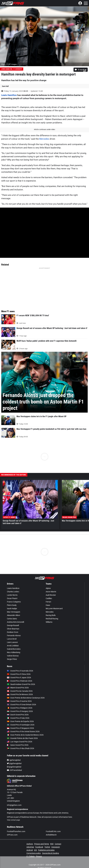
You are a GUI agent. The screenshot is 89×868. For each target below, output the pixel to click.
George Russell (13, 625)
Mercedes (44, 139)
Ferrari (48, 602)
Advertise (30, 847)
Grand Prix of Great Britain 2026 (22, 705)
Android (30, 850)
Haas (48, 605)
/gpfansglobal (14, 760)
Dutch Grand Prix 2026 (18, 715)
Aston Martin (51, 592)
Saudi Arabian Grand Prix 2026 (21, 684)
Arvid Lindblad (13, 646)
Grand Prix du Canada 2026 (20, 691)
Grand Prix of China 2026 (19, 674)
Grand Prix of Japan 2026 (19, 678)
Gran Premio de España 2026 (20, 721)
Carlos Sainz (12, 619)
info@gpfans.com (14, 805)
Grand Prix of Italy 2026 (18, 718)
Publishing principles (46, 850)
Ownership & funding (51, 853)
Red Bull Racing (52, 619)
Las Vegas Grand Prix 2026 (20, 742)
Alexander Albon (13, 615)
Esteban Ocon (13, 632)
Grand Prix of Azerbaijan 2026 (21, 725)
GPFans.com (12, 835)
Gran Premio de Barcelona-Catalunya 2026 (26, 698)
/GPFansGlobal (14, 770)
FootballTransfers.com (16, 831)
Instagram (56, 847)
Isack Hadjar (12, 609)
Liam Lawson (12, 642)
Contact (58, 844)
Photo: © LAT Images (9, 64)
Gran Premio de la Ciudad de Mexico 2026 (25, 735)
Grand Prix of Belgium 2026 (20, 708)
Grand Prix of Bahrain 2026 (20, 681)
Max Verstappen (14, 612)
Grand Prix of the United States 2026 (23, 732)
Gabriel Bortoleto (14, 649)
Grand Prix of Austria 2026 (19, 701)
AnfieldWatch (51, 835)
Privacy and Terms (42, 844)
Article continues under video (45, 129)
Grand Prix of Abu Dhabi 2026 (21, 748)
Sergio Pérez (12, 659)
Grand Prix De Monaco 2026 (20, 694)
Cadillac (49, 598)
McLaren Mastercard (54, 609)
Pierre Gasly (12, 605)
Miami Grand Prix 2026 (18, 688)
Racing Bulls (51, 615)
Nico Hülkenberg (14, 652)
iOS (35, 850)
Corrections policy (34, 853)
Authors (30, 844)
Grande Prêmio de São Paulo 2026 (22, 738)
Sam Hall (5, 86)
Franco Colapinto (14, 602)
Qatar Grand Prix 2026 (18, 745)
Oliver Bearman (13, 629)
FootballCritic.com (53, 831)
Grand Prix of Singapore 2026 (20, 728)
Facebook (39, 847)
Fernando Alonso (14, 635)
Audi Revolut (51, 595)
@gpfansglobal (14, 763)
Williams (49, 622)
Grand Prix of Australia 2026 (20, 671)
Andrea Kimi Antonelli (16, 622)
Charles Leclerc (13, 592)
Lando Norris (12, 595)
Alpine (48, 588)
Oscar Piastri (12, 598)
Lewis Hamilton (9, 95)
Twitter (47, 847)
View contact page (13, 820)
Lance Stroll (12, 639)
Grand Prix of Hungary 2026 (20, 711)
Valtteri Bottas (13, 656)
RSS (52, 844)
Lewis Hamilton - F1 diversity (12, 69)
